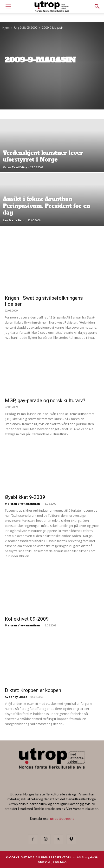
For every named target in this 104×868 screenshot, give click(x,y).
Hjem (6, 28)
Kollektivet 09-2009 (27, 619)
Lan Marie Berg (14, 220)
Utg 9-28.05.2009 (26, 28)
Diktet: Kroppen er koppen (33, 690)
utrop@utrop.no (62, 818)
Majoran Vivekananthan (22, 504)
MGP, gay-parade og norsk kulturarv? (45, 400)
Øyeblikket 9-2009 (25, 497)
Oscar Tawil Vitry (15, 167)
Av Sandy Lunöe (16, 697)
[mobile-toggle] (8, 7)
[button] (97, 7)
